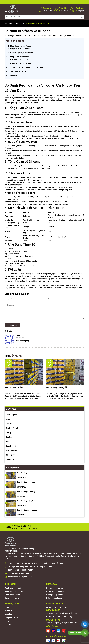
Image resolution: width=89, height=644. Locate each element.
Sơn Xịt (9, 433)
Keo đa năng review (14, 387)
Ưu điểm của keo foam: (20, 49)
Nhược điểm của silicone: (21, 63)
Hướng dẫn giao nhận (55, 595)
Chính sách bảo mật (13, 588)
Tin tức (7, 621)
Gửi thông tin (12, 325)
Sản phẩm (9, 614)
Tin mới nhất (12, 468)
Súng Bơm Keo (12, 446)
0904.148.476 (13, 570)
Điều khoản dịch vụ (54, 598)
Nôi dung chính (15, 41)
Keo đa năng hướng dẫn (57, 387)
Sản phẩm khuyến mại (14, 618)
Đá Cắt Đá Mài (11, 451)
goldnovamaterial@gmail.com (21, 573)
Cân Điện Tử (11, 455)
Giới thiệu (8, 611)
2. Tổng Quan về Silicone (18, 57)
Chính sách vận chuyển (14, 591)
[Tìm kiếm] (82, 17)
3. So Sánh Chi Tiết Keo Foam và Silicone (25, 67)
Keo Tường (10, 424)
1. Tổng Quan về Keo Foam (19, 46)
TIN (13, 356)
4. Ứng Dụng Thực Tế (17, 71)
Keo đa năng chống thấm (27, 501)
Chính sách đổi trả (12, 595)
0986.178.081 (28, 570)
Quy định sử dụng (12, 598)
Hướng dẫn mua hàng (55, 588)
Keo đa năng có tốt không (27, 510)
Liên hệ (8, 624)
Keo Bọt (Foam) (12, 460)
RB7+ (8, 442)
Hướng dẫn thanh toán (56, 591)
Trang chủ (9, 607)
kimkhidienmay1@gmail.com (20, 577)
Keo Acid (9, 419)
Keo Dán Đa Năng (13, 428)
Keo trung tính (11, 415)
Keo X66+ (10, 437)
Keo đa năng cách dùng (26, 492)
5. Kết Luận (13, 75)
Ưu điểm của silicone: (19, 60)
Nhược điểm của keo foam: (22, 53)
